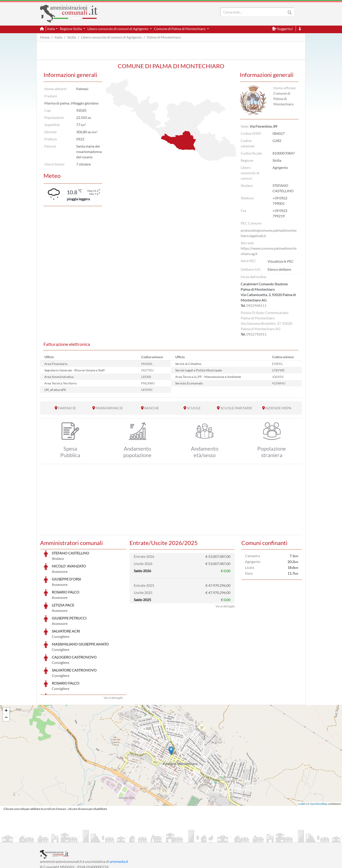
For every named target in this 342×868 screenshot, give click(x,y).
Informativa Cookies (128, 839)
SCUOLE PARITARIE (236, 408)
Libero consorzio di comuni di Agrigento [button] (118, 29)
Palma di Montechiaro (164, 37)
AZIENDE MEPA (278, 408)
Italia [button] (51, 29)
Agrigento (253, 562)
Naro (249, 573)
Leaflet (302, 770)
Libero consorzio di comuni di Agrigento (111, 37)
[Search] (254, 12)
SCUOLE (194, 408)
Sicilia (72, 37)
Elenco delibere (279, 269)
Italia (58, 37)
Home (45, 37)
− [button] (6, 684)
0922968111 (256, 305)
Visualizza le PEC (281, 261)
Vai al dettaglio (113, 664)
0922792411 (256, 334)
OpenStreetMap (319, 770)
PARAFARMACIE (109, 408)
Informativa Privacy (95, 839)
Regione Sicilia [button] (71, 29)
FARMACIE (67, 408)
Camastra (252, 556)
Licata (250, 567)
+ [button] (6, 677)
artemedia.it (119, 828)
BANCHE (152, 408)
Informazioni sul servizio (59, 839)
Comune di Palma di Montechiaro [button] (180, 29)
